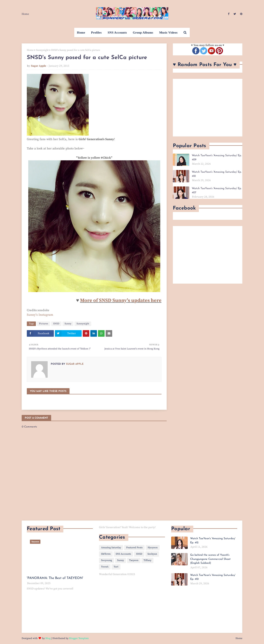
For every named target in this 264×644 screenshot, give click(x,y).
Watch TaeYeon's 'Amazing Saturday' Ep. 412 (213, 541)
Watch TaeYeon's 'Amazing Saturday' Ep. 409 (217, 158)
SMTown (106, 554)
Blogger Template (79, 638)
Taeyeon (134, 560)
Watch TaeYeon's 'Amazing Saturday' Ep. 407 (217, 190)
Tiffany (147, 560)
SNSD (56, 324)
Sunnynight (42, 50)
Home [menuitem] (81, 33)
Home (25, 14)
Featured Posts (134, 548)
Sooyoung (107, 560)
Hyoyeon (153, 548)
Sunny (68, 324)
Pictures (44, 324)
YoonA (105, 567)
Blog (48, 638)
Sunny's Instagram (40, 315)
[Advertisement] (208, 108)
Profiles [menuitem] (96, 33)
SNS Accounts (123, 554)
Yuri (116, 567)
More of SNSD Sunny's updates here (121, 300)
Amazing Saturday (111, 548)
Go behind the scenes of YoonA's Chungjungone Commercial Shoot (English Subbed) (210, 559)
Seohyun (152, 554)
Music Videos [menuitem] (168, 33)
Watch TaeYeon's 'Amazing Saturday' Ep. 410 (217, 174)
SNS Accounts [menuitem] (117, 33)
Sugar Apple (39, 66)
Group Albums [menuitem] (143, 33)
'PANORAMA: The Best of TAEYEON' (55, 578)
